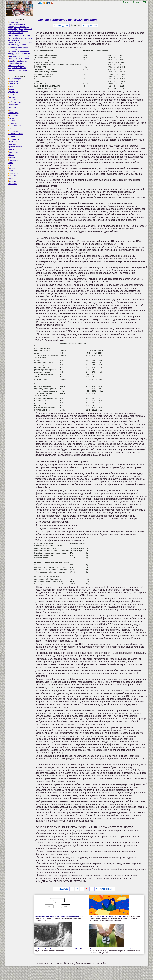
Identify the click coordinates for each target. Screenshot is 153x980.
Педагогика (13, 142)
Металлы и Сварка (16, 134)
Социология (13, 160)
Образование (13, 139)
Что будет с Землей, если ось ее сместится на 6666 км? (58, 949)
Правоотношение (15, 147)
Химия (11, 178)
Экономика (12, 184)
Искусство (12, 107)
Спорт (10, 163)
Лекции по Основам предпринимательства (17, 67)
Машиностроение (15, 126)
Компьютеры (13, 113)
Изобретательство (16, 102)
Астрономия (13, 84)
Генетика (12, 94)
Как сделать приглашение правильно (19, 48)
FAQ (145, 2)
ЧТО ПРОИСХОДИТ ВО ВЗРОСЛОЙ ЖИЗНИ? (108, 917)
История (11, 110)
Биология (12, 89)
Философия (13, 173)
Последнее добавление (18, 70)
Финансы (12, 176)
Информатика (14, 105)
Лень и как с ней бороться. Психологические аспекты (19, 57)
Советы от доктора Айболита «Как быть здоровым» (20, 44)
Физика (11, 171)
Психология (13, 152)
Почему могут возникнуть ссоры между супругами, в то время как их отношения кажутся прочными (20, 30)
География (12, 97)
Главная (126, 2)
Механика (12, 136)
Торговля (12, 168)
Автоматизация (14, 79)
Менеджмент (13, 131)
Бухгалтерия (13, 92)
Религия (11, 157)
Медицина (12, 128)
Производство (14, 149)
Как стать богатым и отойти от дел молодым (20, 39)
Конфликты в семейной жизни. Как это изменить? (111, 949)
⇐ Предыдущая (61, 25)
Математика (13, 123)
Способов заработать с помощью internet (18, 62)
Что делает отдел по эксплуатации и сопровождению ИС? (59, 917)
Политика (12, 144)
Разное (11, 155)
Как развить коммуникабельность (17, 23)
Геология (12, 100)
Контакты (136, 2)
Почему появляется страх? (19, 35)
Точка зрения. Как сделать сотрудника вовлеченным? (19, 53)
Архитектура (13, 81)
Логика (11, 118)
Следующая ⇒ (90, 25)
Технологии (13, 165)
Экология (12, 181)
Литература (13, 115)
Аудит (10, 86)
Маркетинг (12, 121)
